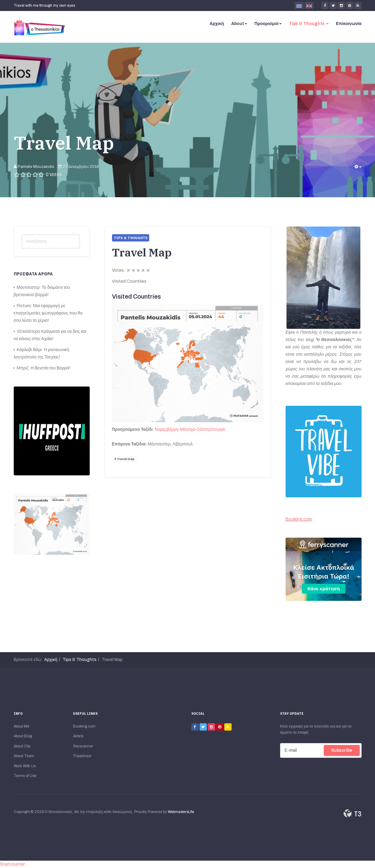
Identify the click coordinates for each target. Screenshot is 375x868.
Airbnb (78, 736)
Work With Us (25, 766)
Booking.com (299, 519)
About (239, 24)
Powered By (352, 813)
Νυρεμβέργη (166, 429)
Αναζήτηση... (22, 234)
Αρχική (217, 24)
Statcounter (12, 864)
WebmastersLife (181, 812)
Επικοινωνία (349, 24)
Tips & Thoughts (309, 24)
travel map (126, 459)
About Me (22, 726)
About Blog (23, 736)
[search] (51, 242)
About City (22, 746)
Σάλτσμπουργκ (211, 429)
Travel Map (64, 143)
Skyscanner (83, 746)
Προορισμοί (268, 24)
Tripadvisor (82, 756)
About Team (24, 756)
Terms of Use (25, 776)
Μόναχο (187, 429)
